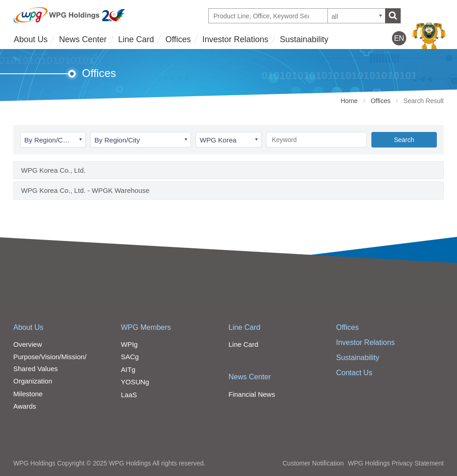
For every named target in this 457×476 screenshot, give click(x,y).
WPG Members (146, 327)
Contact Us (354, 373)
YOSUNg (135, 382)
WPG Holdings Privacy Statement (396, 463)
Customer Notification (313, 463)
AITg (128, 369)
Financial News (252, 394)
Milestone (28, 394)
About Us (31, 39)
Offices (178, 39)
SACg (130, 357)
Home (349, 101)
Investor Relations (235, 39)
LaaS (129, 395)
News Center (83, 39)
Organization (33, 381)
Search (404, 140)
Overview (28, 344)
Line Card (136, 39)
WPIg (129, 344)
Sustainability (304, 39)
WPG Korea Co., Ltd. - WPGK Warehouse (85, 190)
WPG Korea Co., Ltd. (53, 170)
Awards (25, 406)
